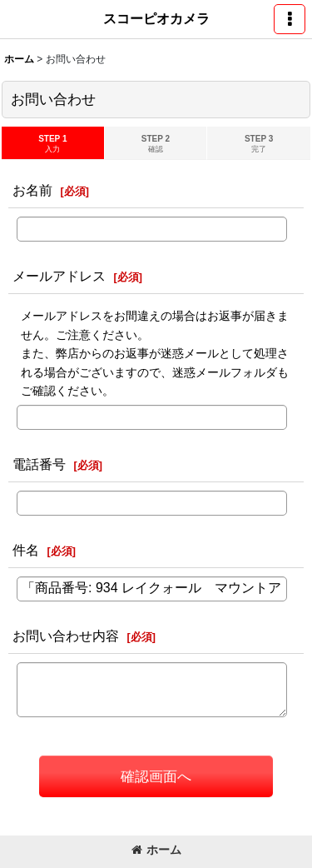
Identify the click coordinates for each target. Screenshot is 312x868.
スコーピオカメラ (156, 18)
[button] (290, 19)
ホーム (156, 850)
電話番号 (39, 464)
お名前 (32, 190)
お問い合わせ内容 (66, 636)
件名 (26, 550)
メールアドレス (59, 276)
